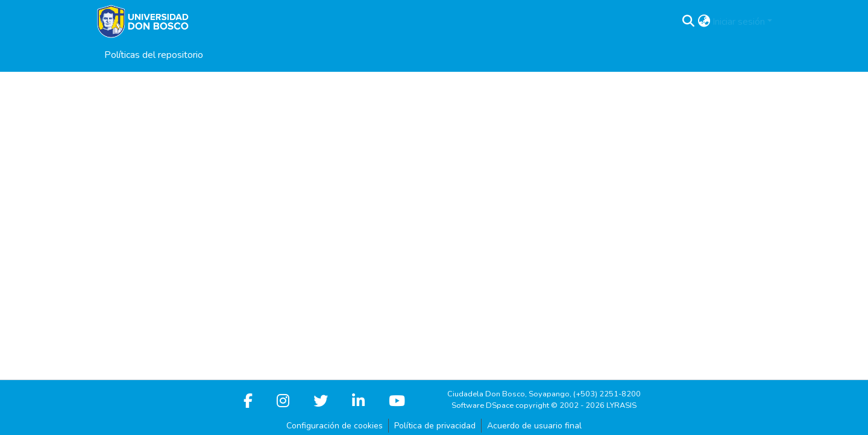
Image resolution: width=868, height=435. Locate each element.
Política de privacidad (435, 426)
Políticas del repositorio (154, 55)
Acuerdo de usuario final (534, 426)
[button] (688, 22)
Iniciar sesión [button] (740, 22)
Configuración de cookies (335, 426)
